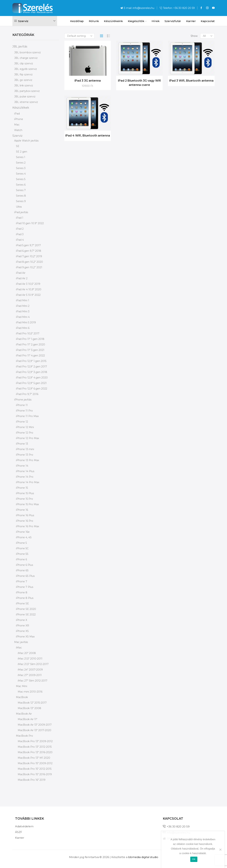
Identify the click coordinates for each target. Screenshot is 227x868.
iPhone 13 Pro (25, 455)
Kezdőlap (77, 21)
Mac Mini (22, 686)
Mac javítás (21, 642)
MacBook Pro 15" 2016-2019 (35, 774)
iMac (19, 648)
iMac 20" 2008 (27, 653)
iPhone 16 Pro (25, 521)
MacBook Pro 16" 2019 (32, 780)
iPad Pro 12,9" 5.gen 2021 (31, 383)
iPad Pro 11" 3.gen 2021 (30, 350)
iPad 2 (20, 229)
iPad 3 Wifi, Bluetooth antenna (191, 81)
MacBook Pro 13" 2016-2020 (35, 752)
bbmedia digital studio (143, 857)
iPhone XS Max (25, 637)
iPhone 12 (22, 422)
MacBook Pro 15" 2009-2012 (35, 763)
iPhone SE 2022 (26, 615)
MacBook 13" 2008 (29, 708)
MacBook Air (24, 714)
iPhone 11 (22, 405)
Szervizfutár (173, 21)
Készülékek (21, 108)
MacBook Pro (24, 736)
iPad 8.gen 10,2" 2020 (29, 262)
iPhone (19, 119)
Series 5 (21, 179)
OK (194, 859)
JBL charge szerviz (26, 58)
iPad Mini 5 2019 (26, 322)
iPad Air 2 (22, 278)
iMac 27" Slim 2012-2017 (33, 681)
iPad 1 (20, 218)
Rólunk (94, 21)
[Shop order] (79, 36)
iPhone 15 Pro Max (27, 504)
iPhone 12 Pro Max (27, 438)
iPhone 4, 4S (24, 537)
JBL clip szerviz (24, 63)
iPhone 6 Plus (24, 565)
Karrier (191, 21)
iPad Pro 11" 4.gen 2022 (30, 356)
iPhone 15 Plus (25, 493)
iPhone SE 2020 (26, 609)
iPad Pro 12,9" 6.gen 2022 (32, 389)
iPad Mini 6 (23, 328)
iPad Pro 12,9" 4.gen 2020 (32, 378)
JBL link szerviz (24, 86)
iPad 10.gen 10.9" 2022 (30, 223)
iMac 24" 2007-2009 (30, 670)
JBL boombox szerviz (27, 52)
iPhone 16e (23, 532)
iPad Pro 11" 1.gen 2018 (30, 339)
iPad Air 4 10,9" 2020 (29, 289)
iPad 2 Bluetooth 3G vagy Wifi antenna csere (139, 83)
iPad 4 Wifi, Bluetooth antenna (88, 135)
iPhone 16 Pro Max (27, 526)
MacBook (22, 697)
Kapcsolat (208, 21)
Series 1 (21, 157)
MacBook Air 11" (27, 719)
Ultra (19, 207)
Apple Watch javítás (26, 141)
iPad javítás (21, 212)
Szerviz (17, 136)
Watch (18, 130)
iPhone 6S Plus (25, 576)
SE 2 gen (22, 152)
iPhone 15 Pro (24, 499)
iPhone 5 (21, 543)
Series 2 (21, 163)
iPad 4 (20, 240)
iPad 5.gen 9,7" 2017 (28, 245)
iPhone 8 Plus (25, 598)
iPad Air (21, 273)
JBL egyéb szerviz (26, 69)
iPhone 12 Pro (25, 433)
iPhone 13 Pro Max (27, 460)
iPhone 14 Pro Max (28, 482)
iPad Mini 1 (23, 300)
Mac (17, 125)
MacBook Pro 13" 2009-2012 (35, 741)
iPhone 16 (22, 510)
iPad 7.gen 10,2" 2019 (29, 256)
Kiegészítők (137, 21)
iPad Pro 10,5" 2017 (28, 333)
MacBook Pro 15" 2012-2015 (35, 769)
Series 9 (21, 201)
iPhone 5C (22, 548)
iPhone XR (23, 626)
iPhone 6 (21, 559)
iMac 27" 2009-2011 (30, 675)
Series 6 (21, 185)
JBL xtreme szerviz (26, 102)
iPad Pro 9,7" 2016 (27, 394)
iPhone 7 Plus (25, 587)
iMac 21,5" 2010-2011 (30, 659)
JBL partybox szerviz (27, 91)
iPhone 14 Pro (25, 477)
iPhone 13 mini (25, 449)
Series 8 (21, 196)
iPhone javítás (23, 400)
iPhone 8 (22, 592)
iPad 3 (20, 234)
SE (18, 146)
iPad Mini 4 (23, 317)
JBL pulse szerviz (25, 97)
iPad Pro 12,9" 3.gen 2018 (32, 372)
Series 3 (21, 168)
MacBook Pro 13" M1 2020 (34, 758)
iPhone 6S (22, 570)
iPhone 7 (22, 581)
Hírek (156, 21)
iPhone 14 (22, 466)
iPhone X (22, 620)
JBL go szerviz (23, 80)
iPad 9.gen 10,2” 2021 (29, 267)
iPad (17, 114)
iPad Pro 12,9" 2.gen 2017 (31, 367)
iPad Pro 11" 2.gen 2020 (31, 344)
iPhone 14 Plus (25, 471)
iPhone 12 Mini (25, 427)
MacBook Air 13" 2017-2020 (34, 730)
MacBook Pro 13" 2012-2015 (35, 747)
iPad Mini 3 (23, 311)
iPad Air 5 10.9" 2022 (28, 295)
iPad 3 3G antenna (88, 81)
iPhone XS (22, 631)
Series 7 (21, 190)
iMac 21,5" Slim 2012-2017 (33, 664)
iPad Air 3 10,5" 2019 (28, 284)
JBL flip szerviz (23, 74)
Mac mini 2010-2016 (30, 692)
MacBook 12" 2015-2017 (32, 703)
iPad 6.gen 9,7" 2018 (29, 251)
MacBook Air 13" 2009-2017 (35, 725)
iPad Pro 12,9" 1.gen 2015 (31, 361)
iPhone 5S (22, 554)
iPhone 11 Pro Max (27, 416)
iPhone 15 (22, 488)
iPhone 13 (22, 444)
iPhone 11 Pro (24, 411)
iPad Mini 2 (23, 306)
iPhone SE (22, 603)
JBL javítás (20, 46)
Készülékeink (113, 21)
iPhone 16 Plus (25, 515)
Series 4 (21, 174)
